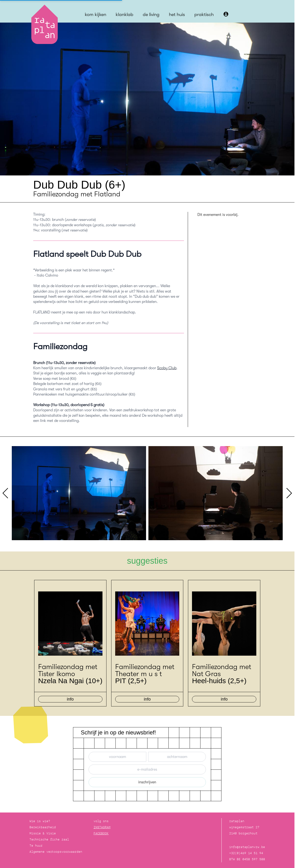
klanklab (125, 14)
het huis (177, 14)
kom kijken (96, 14)
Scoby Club (167, 368)
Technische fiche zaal (49, 839)
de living (151, 14)
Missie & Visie (43, 833)
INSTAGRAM (102, 827)
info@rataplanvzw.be (247, 847)
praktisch (204, 14)
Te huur (36, 846)
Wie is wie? (40, 821)
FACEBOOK (101, 833)
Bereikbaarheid (43, 827)
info (70, 699)
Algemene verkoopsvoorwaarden (56, 852)
